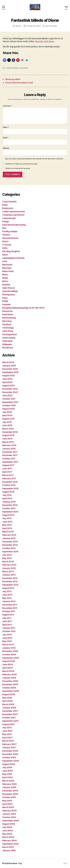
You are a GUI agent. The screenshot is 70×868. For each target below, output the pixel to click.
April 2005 (7, 804)
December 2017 (10, 452)
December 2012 (10, 578)
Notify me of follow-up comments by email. (22, 164)
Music (5, 275)
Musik (5, 278)
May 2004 (7, 834)
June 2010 (7, 638)
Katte (5, 248)
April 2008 (7, 701)
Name (6, 127)
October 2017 (9, 459)
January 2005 (9, 814)
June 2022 (7, 395)
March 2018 (8, 442)
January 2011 (9, 628)
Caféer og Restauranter (14, 211)
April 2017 (7, 472)
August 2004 (9, 824)
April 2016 (7, 498)
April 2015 (7, 528)
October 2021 (9, 399)
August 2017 (8, 465)
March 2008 (8, 704)
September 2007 (10, 721)
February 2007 (9, 744)
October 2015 (9, 508)
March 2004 (8, 837)
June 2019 (7, 425)
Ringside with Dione (45, 41)
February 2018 (9, 445)
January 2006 (9, 787)
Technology (8, 328)
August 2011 (8, 615)
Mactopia (7, 268)
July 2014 (7, 555)
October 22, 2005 (34, 26)
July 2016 (7, 495)
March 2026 (8, 362)
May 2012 (7, 598)
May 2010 (7, 641)
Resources (7, 311)
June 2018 (7, 439)
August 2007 (8, 724)
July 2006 (7, 767)
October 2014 (9, 548)
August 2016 (8, 492)
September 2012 (10, 585)
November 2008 (10, 684)
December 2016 (10, 482)
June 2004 (7, 831)
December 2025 (10, 369)
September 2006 (10, 761)
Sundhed (7, 324)
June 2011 (7, 621)
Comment (7, 106)
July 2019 (7, 422)
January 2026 (9, 366)
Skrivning (7, 321)
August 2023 (8, 386)
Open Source (8, 288)
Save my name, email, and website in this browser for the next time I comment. (34, 159)
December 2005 (10, 791)
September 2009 (10, 658)
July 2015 (7, 518)
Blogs (5, 205)
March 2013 (8, 571)
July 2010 (7, 635)
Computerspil (9, 218)
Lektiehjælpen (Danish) (13, 258)
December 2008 (10, 681)
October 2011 (9, 611)
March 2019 (8, 429)
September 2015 (10, 512)
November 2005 (10, 794)
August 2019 (8, 419)
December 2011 (10, 605)
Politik (5, 301)
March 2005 (8, 807)
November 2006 (10, 754)
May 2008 (7, 698)
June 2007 (7, 731)
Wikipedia (7, 344)
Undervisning (9, 338)
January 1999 (9, 850)
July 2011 (7, 618)
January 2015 (9, 538)
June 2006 (7, 771)
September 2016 (10, 488)
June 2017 (7, 469)
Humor (5, 241)
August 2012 (8, 588)
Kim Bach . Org (15, 863)
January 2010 (9, 648)
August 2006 (9, 764)
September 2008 (10, 691)
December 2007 (10, 711)
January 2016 (9, 502)
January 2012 (9, 601)
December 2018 (10, 432)
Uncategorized (9, 334)
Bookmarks (8, 208)
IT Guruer (7, 245)
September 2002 (10, 844)
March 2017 (8, 475)
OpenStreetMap (10, 291)
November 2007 (10, 714)
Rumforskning (13, 68)
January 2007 (9, 748)
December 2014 (10, 542)
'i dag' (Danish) (9, 202)
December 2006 (10, 751)
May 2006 (7, 774)
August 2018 (8, 435)
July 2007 (7, 728)
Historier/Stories (10, 238)
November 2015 (10, 505)
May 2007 (7, 734)
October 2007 (9, 718)
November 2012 (10, 581)
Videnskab (24, 68)
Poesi (5, 298)
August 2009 (9, 661)
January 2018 (9, 449)
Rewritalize (8, 314)
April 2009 (7, 668)
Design (6, 221)
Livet (5, 261)
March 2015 (8, 532)
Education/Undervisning (14, 225)
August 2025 (8, 376)
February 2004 (9, 840)
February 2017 (9, 479)
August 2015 (8, 515)
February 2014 (9, 565)
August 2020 (8, 409)
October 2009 (9, 655)
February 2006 (9, 784)
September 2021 (10, 402)
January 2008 (9, 708)
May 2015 (7, 525)
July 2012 (7, 591)
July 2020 (7, 412)
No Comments (51, 26)
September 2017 (10, 462)
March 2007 (8, 741)
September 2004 (10, 821)
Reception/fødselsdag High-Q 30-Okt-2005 (23, 308)
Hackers (6, 235)
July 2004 (7, 827)
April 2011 (7, 625)
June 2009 (7, 664)
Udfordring (8, 331)
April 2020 (7, 415)
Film (4, 228)
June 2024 (7, 379)
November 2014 (10, 545)
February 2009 (9, 674)
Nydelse (6, 285)
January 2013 (9, 575)
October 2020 (9, 405)
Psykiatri (6, 304)
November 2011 (10, 608)
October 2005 (9, 797)
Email (6, 138)
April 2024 (7, 382)
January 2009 (9, 678)
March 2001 (8, 847)
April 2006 (7, 777)
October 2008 (9, 688)
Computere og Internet (13, 215)
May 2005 (7, 801)
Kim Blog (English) (11, 251)
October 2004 (9, 817)
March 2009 (8, 671)
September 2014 (10, 552)
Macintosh (7, 265)
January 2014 (9, 568)
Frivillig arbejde (10, 231)
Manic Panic (8, 271)
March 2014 (8, 562)
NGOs (5, 281)
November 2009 (10, 651)
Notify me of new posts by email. (18, 168)
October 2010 (9, 631)
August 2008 (9, 694)
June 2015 (7, 522)
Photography (8, 295)
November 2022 (10, 392)
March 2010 (8, 645)
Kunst (5, 255)
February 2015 (9, 535)
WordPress (8, 348)
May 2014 (7, 558)
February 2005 (9, 811)
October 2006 (9, 757)
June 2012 (7, 595)
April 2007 (7, 738)
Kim (20, 26)
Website (6, 148)
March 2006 (8, 781)
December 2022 (10, 389)
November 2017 (10, 455)
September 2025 (10, 372)
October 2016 (9, 485)
